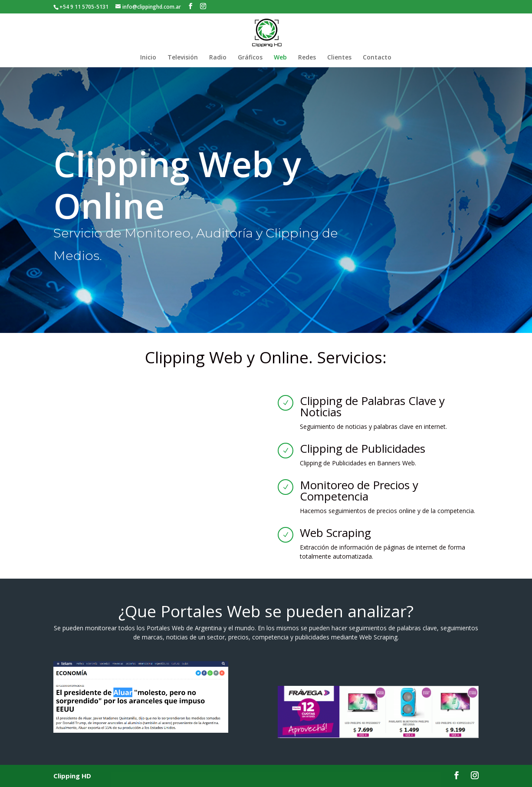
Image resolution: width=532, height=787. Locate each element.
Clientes (339, 58)
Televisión (183, 58)
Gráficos (250, 58)
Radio (218, 58)
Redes (307, 58)
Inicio (148, 58)
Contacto (377, 58)
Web (280, 58)
